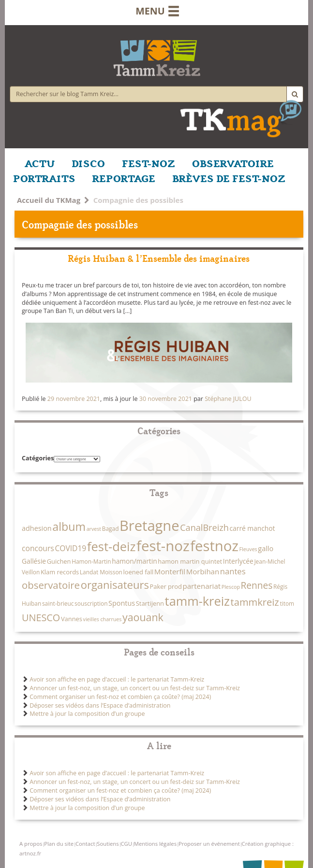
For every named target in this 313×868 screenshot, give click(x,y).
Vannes (72, 619)
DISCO (88, 163)
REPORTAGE (124, 178)
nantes (233, 571)
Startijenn (150, 603)
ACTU (40, 163)
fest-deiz (112, 546)
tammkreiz (255, 602)
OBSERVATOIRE (233, 163)
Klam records (60, 572)
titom (287, 603)
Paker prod (166, 586)
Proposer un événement (209, 844)
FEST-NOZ (149, 163)
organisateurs (115, 584)
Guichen (59, 561)
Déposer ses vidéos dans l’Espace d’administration (100, 705)
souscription (91, 603)
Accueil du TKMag (49, 200)
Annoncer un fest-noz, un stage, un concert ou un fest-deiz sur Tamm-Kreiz (135, 688)
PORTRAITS (44, 178)
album (69, 526)
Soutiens (108, 844)
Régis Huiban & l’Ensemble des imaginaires (159, 258)
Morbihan (203, 571)
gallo (266, 548)
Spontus (122, 603)
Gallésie (34, 561)
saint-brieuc (58, 603)
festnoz (214, 546)
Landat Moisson (101, 572)
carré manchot (253, 528)
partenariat (201, 586)
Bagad (111, 528)
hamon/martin (134, 561)
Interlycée (238, 561)
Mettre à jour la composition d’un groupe (87, 714)
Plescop (231, 587)
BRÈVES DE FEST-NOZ (229, 178)
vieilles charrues (103, 619)
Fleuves (248, 549)
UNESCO (41, 618)
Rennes (257, 585)
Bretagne (149, 526)
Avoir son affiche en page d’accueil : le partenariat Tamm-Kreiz (117, 679)
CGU (126, 844)
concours (38, 548)
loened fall (139, 572)
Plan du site (59, 844)
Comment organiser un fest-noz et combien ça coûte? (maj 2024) (120, 697)
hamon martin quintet (190, 561)
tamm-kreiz (197, 601)
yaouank (143, 617)
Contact (85, 844)
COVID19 (70, 548)
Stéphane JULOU (228, 399)
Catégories (38, 458)
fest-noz (163, 546)
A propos (31, 844)
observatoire (51, 585)
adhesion (37, 528)
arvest (94, 529)
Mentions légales (155, 844)
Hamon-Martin (91, 561)
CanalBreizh (204, 527)
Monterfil (170, 571)
